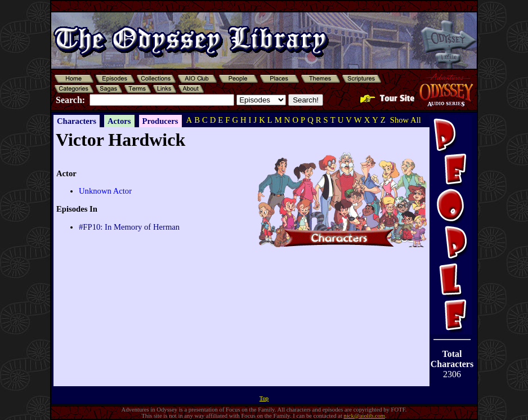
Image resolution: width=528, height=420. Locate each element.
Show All (406, 120)
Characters (77, 121)
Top (264, 398)
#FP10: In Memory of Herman (129, 227)
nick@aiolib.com (364, 416)
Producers (160, 121)
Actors (119, 121)
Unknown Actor (105, 191)
